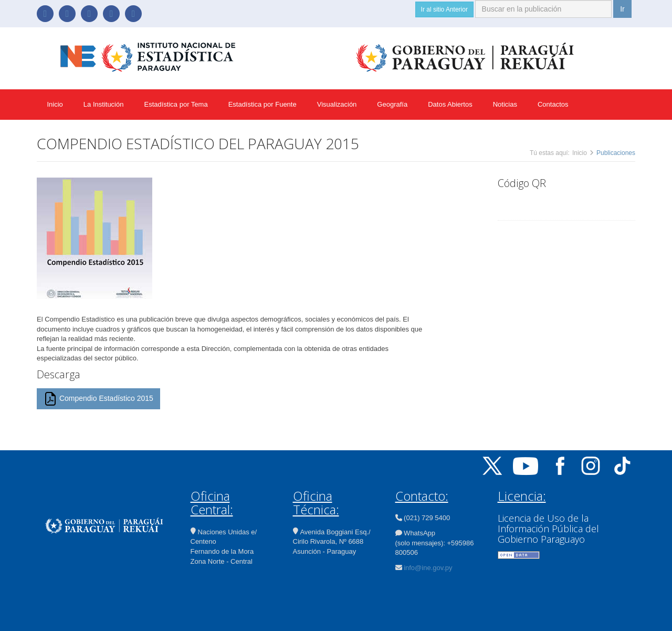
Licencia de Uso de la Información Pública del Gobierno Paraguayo (548, 529)
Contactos (553, 104)
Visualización (337, 104)
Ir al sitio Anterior (444, 9)
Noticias (505, 104)
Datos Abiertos (450, 104)
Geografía (392, 104)
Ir (622, 9)
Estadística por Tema (176, 104)
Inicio (55, 104)
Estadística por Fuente (262, 104)
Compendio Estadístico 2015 (98, 399)
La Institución (104, 104)
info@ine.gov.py (428, 568)
